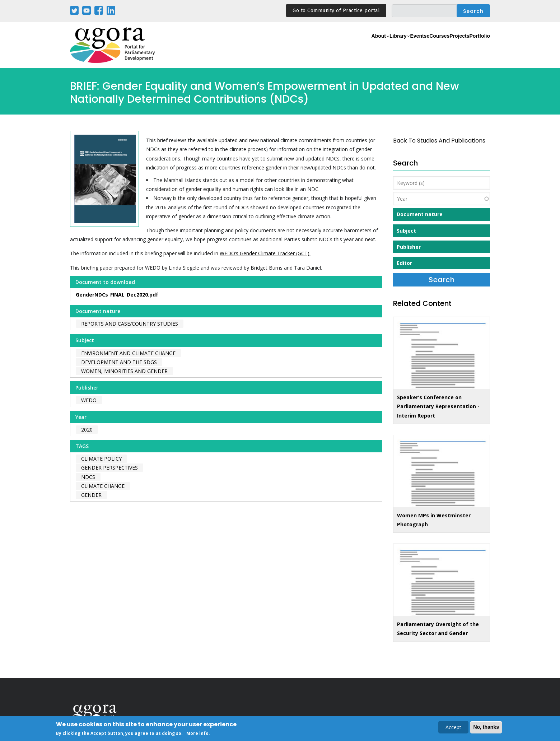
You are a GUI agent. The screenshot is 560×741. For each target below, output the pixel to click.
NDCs (88, 477)
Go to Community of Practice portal (336, 11)
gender (91, 495)
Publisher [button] (409, 247)
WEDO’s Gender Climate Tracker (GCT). (265, 253)
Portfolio (475, 45)
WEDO (89, 400)
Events (386, 45)
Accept (453, 728)
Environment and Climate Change (128, 353)
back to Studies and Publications (439, 141)
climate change (103, 486)
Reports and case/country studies (130, 324)
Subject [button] (406, 231)
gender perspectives (109, 468)
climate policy (101, 459)
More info (197, 734)
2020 (87, 430)
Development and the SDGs (119, 362)
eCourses (415, 45)
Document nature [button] (420, 214)
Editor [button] (404, 263)
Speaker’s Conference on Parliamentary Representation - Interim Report (438, 406)
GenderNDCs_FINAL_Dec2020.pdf (117, 295)
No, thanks (486, 727)
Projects (446, 45)
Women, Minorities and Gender (124, 371)
